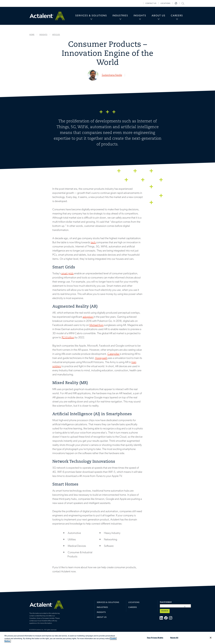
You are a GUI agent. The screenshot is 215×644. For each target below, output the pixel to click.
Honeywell (101, 358)
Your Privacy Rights (155, 638)
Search (165, 611)
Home (47, 16)
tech (93, 243)
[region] (107, 638)
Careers (177, 16)
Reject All (174, 638)
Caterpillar (114, 354)
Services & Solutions (91, 16)
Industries (120, 16)
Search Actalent (183, 3)
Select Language (176, 3)
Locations (165, 3)
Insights (140, 16)
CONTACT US (151, 3)
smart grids (67, 274)
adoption (88, 317)
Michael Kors (96, 325)
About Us (159, 16)
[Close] (211, 638)
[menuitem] (91, 16)
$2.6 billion (68, 338)
